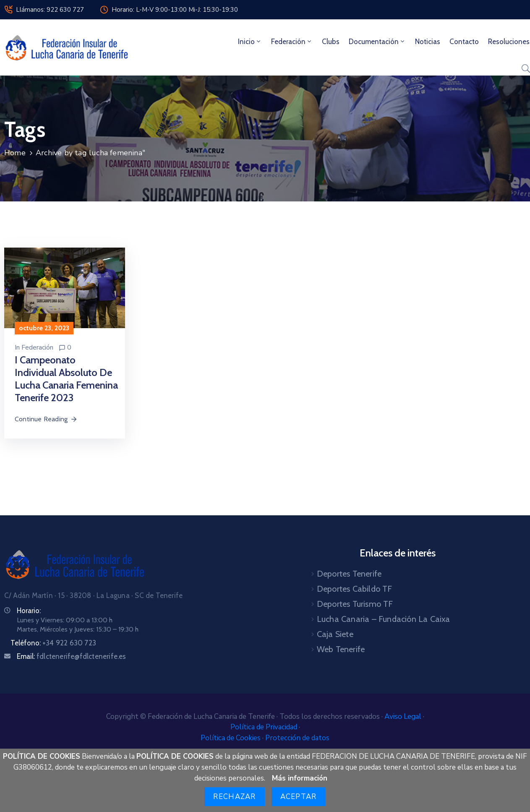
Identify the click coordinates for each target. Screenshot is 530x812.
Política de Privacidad (265, 727)
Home (15, 153)
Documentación (377, 42)
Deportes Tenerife (349, 574)
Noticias (428, 42)
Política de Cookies (231, 738)
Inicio (250, 42)
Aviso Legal (404, 717)
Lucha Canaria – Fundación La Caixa (384, 619)
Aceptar (299, 797)
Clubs (331, 42)
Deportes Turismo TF (355, 604)
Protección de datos (297, 738)
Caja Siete (335, 634)
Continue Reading (46, 419)
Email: (72, 656)
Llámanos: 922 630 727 (50, 10)
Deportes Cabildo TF (355, 589)
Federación (292, 42)
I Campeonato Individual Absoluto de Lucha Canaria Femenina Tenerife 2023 (66, 379)
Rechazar (234, 797)
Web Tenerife (341, 649)
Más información (300, 778)
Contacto (464, 42)
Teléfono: (53, 643)
